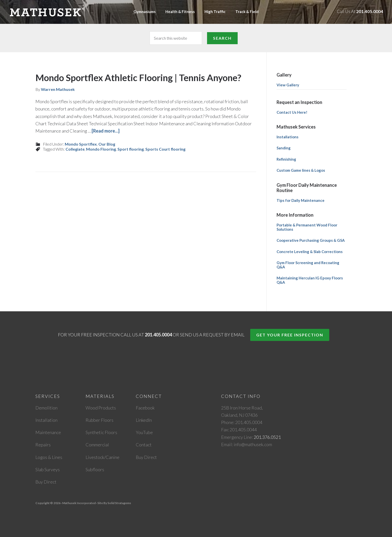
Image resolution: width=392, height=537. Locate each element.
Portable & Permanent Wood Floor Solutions (307, 227)
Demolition (46, 408)
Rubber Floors (100, 420)
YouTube (144, 432)
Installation (46, 420)
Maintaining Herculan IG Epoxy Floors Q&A (310, 280)
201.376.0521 (267, 437)
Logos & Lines (49, 457)
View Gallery (288, 85)
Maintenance (48, 432)
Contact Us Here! (292, 112)
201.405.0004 (370, 11)
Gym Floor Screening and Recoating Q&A (308, 265)
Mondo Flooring (101, 149)
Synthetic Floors (101, 432)
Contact (144, 445)
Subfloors (95, 469)
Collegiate (75, 149)
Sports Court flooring (165, 149)
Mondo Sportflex (81, 144)
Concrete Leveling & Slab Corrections (310, 252)
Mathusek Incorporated (57, 12)
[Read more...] (106, 131)
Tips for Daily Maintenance (301, 200)
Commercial (97, 445)
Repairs (43, 445)
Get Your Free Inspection (290, 335)
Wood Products (101, 408)
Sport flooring (131, 149)
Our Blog (107, 144)
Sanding (284, 148)
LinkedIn (144, 420)
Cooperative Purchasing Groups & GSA (311, 240)
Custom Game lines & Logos (301, 170)
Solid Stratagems (119, 503)
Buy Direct (46, 482)
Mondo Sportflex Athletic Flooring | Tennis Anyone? (138, 78)
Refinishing (286, 159)
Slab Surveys (48, 469)
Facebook (145, 408)
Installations (287, 137)
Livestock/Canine (103, 457)
